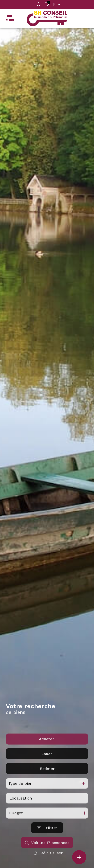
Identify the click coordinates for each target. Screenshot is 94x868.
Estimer (47, 791)
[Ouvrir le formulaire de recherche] (47, 850)
